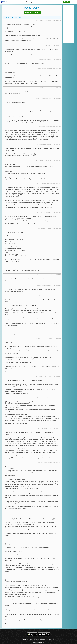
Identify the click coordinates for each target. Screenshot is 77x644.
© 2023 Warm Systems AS (38, 643)
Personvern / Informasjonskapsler (41, 640)
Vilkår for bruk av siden (28, 640)
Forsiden (16, 2)
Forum (52, 2)
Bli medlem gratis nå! (32, 13)
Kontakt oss (52, 640)
